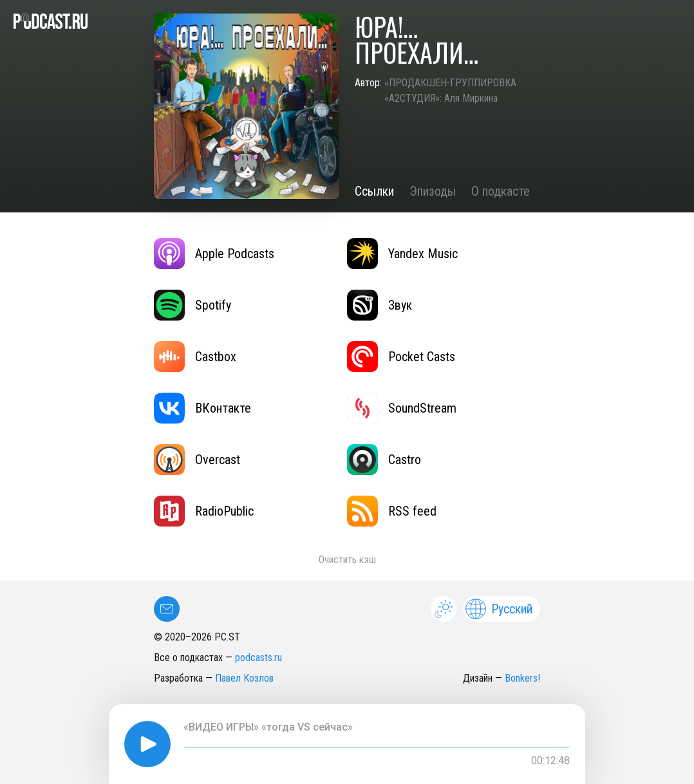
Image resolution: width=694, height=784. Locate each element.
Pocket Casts (401, 357)
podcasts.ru (258, 658)
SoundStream (402, 408)
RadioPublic (204, 511)
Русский (499, 609)
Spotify (192, 305)
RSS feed (392, 511)
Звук (380, 305)
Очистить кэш (347, 560)
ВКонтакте (202, 408)
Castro (384, 460)
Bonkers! (522, 678)
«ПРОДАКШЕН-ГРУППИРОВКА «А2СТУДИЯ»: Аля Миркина (450, 90)
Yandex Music (402, 254)
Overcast (197, 460)
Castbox (195, 357)
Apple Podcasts (214, 254)
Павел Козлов (244, 678)
